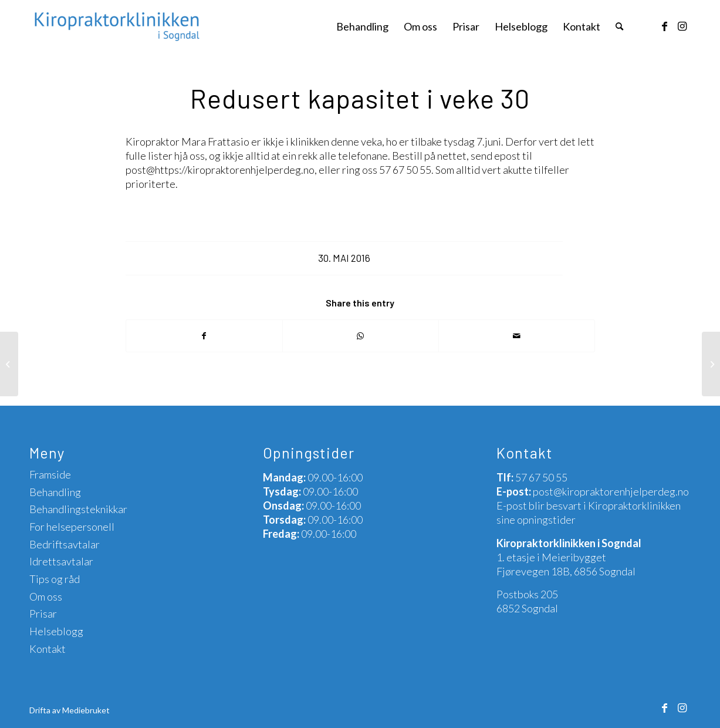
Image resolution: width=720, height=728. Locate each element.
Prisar (43, 614)
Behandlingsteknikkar (78, 509)
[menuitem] (362, 26)
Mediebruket (86, 710)
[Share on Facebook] (204, 336)
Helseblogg (56, 631)
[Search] (619, 26)
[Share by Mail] (517, 336)
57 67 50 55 (541, 477)
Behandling (55, 492)
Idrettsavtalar (61, 561)
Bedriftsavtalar (65, 544)
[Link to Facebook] (664, 26)
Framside (50, 474)
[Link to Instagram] (682, 26)
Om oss (46, 596)
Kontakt (48, 649)
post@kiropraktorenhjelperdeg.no (611, 491)
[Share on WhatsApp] (361, 336)
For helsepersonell (72, 527)
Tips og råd (55, 579)
